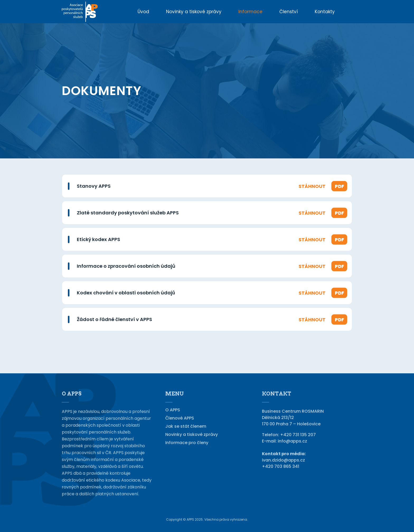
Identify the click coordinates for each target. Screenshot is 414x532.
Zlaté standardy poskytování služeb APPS (128, 213)
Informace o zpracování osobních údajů (126, 266)
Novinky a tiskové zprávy (192, 435)
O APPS (173, 410)
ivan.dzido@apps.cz (283, 460)
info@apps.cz (292, 441)
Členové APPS (180, 418)
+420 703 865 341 (281, 466)
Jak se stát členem (186, 426)
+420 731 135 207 (298, 435)
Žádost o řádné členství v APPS (114, 319)
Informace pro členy (187, 443)
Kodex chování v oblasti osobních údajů (126, 293)
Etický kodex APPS (98, 239)
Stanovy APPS (94, 186)
